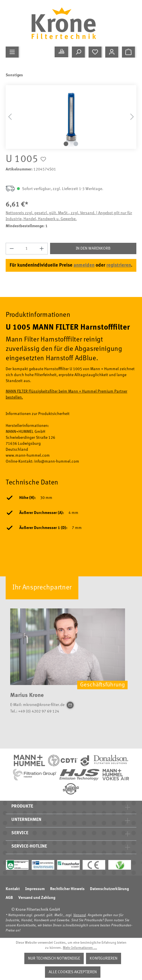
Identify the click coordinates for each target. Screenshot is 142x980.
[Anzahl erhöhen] (42, 249)
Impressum (35, 889)
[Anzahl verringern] (12, 249)
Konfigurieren (104, 958)
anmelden (84, 265)
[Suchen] (79, 52)
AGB (9, 898)
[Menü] (13, 52)
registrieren (119, 265)
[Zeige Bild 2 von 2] (76, 144)
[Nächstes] (132, 117)
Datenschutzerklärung (109, 889)
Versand (79, 915)
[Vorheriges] (10, 117)
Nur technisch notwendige (54, 958)
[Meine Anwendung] (62, 52)
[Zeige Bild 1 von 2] (66, 144)
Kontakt (13, 889)
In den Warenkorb (93, 248)
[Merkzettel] (96, 52)
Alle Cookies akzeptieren (73, 972)
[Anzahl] (27, 249)
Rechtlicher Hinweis (67, 889)
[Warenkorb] (129, 52)
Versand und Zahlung (37, 898)
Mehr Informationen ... (80, 948)
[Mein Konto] (112, 52)
